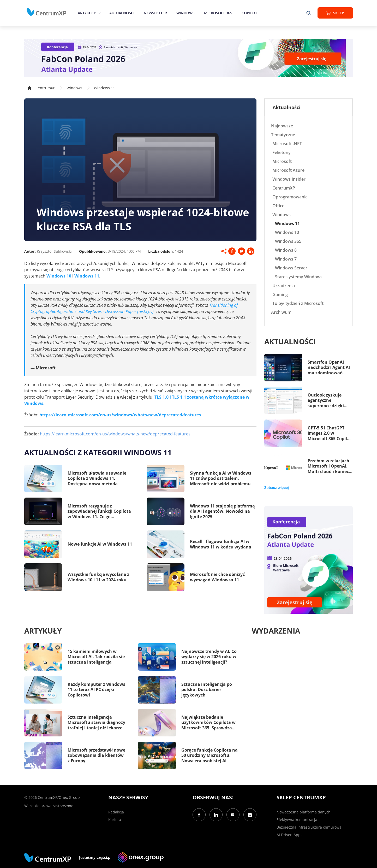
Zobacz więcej (277, 488)
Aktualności (122, 13)
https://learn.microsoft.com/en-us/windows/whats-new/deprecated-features (115, 434)
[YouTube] (233, 815)
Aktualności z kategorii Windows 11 (98, 452)
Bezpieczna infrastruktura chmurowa (309, 827)
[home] (46, 12)
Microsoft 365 (218, 13)
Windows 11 (104, 88)
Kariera (115, 820)
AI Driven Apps (289, 835)
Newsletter (155, 13)
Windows (185, 13)
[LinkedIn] (216, 815)
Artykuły (87, 13)
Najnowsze (282, 126)
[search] (309, 13)
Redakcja (116, 812)
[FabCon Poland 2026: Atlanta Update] (189, 58)
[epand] (98, 13)
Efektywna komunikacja (297, 820)
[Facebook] (199, 815)
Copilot (249, 13)
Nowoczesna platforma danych (304, 812)
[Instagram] (250, 815)
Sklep (335, 13)
